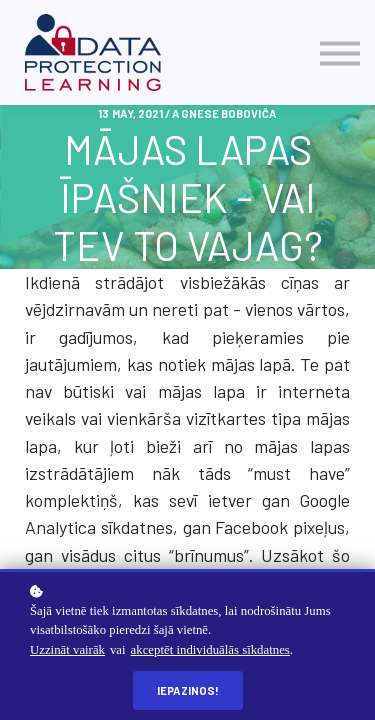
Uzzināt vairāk (67, 650)
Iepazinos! (188, 690)
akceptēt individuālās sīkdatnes (210, 650)
